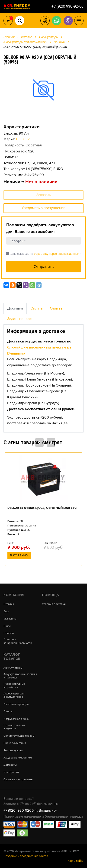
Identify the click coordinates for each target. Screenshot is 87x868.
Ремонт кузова (13, 751)
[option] (43, 90)
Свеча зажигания (15, 743)
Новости (9, 633)
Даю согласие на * (43, 254)
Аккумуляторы (13, 668)
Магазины (10, 619)
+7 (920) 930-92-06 (68, 6)
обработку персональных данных (56, 254)
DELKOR (23, 139)
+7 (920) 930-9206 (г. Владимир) (30, 810)
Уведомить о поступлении (43, 208)
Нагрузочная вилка (16, 719)
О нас (7, 626)
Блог (6, 612)
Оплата (36, 308)
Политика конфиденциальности (18, 641)
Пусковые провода (16, 704)
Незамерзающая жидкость (14, 727)
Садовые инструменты (18, 780)
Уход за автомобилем (18, 758)
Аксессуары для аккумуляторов (14, 695)
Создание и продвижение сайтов (26, 856)
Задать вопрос (19, 319)
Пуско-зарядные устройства (14, 686)
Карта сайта (76, 861)
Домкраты (10, 765)
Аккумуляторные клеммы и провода (20, 676)
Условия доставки (54, 604)
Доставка (15, 308)
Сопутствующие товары (19, 736)
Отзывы (56, 308)
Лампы (8, 712)
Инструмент (11, 772)
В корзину (19, 555)
